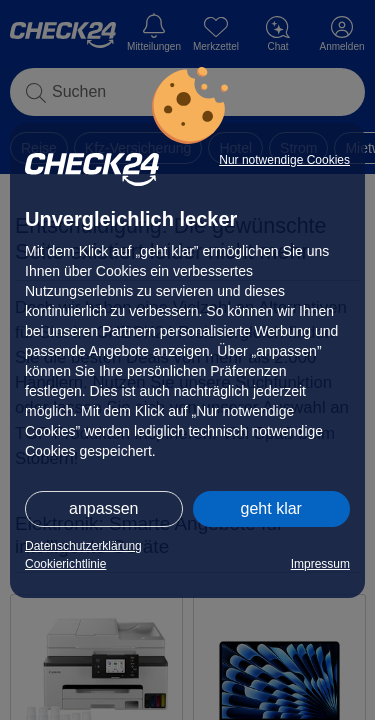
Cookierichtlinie (65, 564)
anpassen (103, 508)
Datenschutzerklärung (83, 546)
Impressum (320, 564)
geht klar (271, 508)
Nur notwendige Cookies (284, 160)
